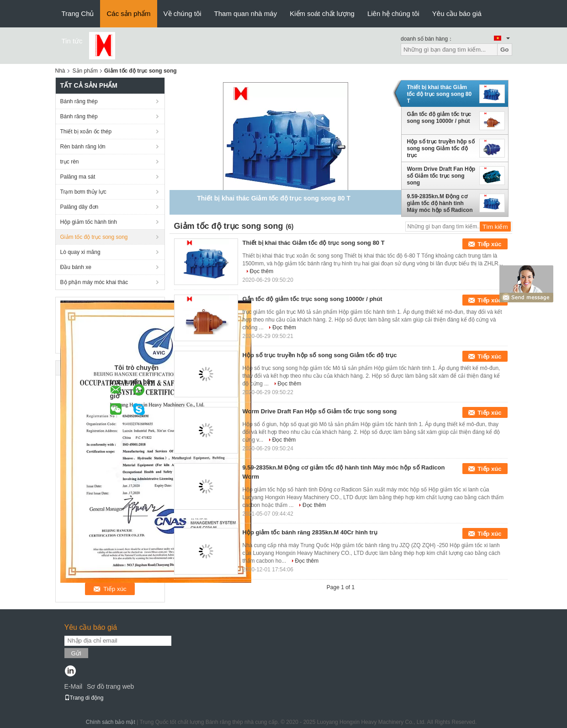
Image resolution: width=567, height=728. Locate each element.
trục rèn (70, 162)
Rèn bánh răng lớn (83, 147)
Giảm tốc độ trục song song (94, 237)
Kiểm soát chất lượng (322, 13)
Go (505, 50)
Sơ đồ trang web (110, 686)
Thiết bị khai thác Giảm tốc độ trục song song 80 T (440, 94)
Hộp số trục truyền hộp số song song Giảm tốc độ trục (441, 148)
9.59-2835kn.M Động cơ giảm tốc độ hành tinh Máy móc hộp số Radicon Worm (440, 203)
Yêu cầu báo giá (457, 13)
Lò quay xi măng (80, 252)
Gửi (76, 653)
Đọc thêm (262, 271)
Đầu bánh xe (76, 267)
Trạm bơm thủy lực (83, 192)
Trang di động (84, 698)
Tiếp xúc (489, 244)
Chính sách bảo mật (111, 722)
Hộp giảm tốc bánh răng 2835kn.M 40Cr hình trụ (310, 532)
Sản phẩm (85, 71)
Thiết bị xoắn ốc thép (86, 132)
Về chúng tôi (183, 13)
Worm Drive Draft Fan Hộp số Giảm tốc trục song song (441, 176)
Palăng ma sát (78, 177)
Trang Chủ (78, 13)
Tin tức (72, 41)
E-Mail (74, 686)
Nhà (60, 71)
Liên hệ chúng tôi (393, 13)
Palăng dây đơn (79, 207)
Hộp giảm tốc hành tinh (89, 222)
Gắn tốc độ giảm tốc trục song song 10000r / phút (439, 118)
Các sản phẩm (128, 13)
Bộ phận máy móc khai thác (94, 282)
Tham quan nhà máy (246, 13)
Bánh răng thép (79, 101)
